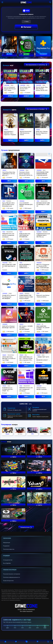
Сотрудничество (8, 560)
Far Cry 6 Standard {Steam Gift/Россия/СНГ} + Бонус (10, 89)
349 (10, 140)
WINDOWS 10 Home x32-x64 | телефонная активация (26, 389)
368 (9, 243)
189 (26, 212)
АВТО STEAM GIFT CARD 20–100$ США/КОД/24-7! (9, 266)
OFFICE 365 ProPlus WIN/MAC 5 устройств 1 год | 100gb (9, 359)
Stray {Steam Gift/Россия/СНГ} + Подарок (25, 89)
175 (26, 335)
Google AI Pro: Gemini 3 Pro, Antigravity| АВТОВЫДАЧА (9, 297)
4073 (42, 96)
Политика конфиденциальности (11, 577)
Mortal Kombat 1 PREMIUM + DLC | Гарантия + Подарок (10, 133)
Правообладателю (8, 581)
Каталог (26, 27)
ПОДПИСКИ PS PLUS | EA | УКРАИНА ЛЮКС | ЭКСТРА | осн (43, 235)
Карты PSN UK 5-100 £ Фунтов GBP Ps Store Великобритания (8, 205)
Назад (26, 22)
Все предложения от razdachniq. (37, 65)
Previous (5, 83)
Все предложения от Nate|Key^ (37, 109)
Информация (7, 543)
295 (26, 243)
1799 (43, 273)
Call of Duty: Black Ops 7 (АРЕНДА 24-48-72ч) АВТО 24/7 (9, 174)
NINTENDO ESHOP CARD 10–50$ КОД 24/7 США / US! (43, 205)
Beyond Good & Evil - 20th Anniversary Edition (26, 133)
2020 (26, 96)
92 (43, 397)
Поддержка (6, 546)
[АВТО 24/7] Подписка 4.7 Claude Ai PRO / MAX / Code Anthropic (43, 266)
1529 (9, 212)
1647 (43, 304)
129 (43, 366)
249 (26, 140)
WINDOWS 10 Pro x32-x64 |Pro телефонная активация (8, 235)
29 (43, 181)
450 (43, 335)
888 (43, 212)
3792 (10, 96)
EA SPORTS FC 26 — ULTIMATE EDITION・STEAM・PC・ (8, 389)
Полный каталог (26, 527)
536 (43, 243)
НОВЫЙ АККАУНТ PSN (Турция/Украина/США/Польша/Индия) (26, 297)
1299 (9, 335)
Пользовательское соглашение (12, 574)
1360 (9, 304)
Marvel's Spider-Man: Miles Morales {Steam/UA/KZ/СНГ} (42, 89)
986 (9, 273)
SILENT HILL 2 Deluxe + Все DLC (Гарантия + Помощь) (42, 133)
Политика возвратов (9, 549)
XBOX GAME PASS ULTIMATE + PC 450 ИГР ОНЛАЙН (43, 328)
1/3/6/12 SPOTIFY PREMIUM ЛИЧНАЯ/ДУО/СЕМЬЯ (26, 205)
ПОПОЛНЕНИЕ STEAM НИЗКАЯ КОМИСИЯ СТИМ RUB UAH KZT (42, 174)
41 (26, 181)
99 (9, 181)
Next (48, 83)
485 (26, 273)
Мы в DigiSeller (7, 563)
